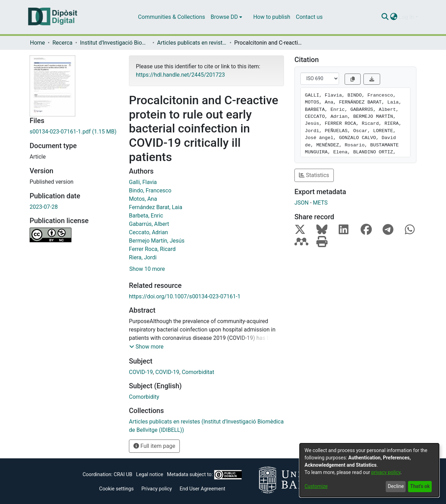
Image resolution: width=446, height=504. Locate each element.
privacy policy (386, 472)
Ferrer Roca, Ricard (152, 249)
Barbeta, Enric (146, 216)
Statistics (314, 175)
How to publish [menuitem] (272, 17)
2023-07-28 (44, 207)
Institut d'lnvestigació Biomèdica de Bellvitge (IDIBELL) (115, 43)
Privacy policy (157, 489)
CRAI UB (123, 475)
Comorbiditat (198, 372)
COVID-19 (141, 372)
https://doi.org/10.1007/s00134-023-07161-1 (185, 296)
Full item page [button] (154, 446)
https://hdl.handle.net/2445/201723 (180, 75)
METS (320, 203)
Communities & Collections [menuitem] (171, 17)
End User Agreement (202, 489)
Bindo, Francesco (150, 190)
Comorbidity (144, 397)
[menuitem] (226, 17)
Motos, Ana (143, 199)
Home (37, 43)
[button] (146, 347)
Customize (316, 486)
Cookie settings (117, 489)
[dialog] (369, 470)
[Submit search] (385, 17)
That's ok (420, 486)
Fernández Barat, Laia (156, 207)
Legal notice (149, 475)
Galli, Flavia (143, 182)
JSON (302, 203)
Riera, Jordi (143, 257)
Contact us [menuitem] (309, 17)
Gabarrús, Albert (149, 224)
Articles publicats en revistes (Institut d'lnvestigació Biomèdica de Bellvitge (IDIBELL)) (192, 43)
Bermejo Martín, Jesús (157, 241)
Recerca (62, 43)
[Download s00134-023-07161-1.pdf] (74, 132)
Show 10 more (147, 269)
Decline (396, 486)
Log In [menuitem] (406, 17)
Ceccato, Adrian (148, 232)
